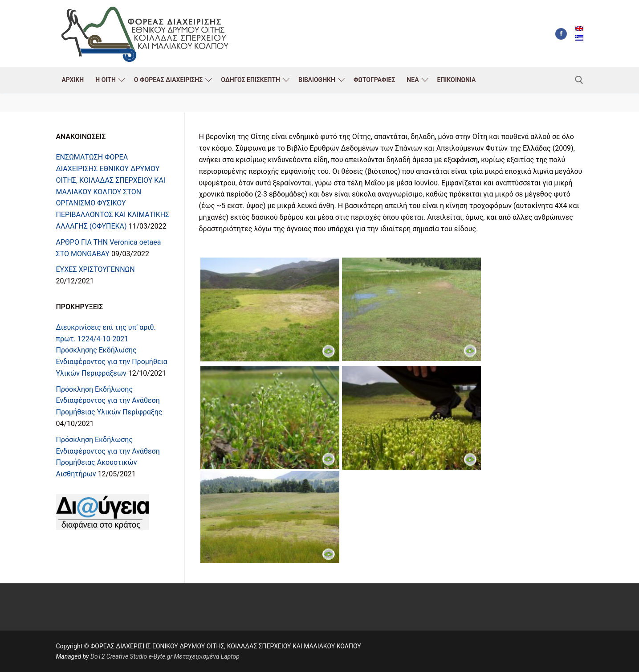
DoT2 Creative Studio (119, 656)
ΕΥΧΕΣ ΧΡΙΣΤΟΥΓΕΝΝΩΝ (96, 269)
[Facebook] (561, 34)
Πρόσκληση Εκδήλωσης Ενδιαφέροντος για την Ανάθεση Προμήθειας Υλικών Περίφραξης (109, 401)
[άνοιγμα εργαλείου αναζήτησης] (579, 80)
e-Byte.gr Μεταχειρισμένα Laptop (194, 656)
